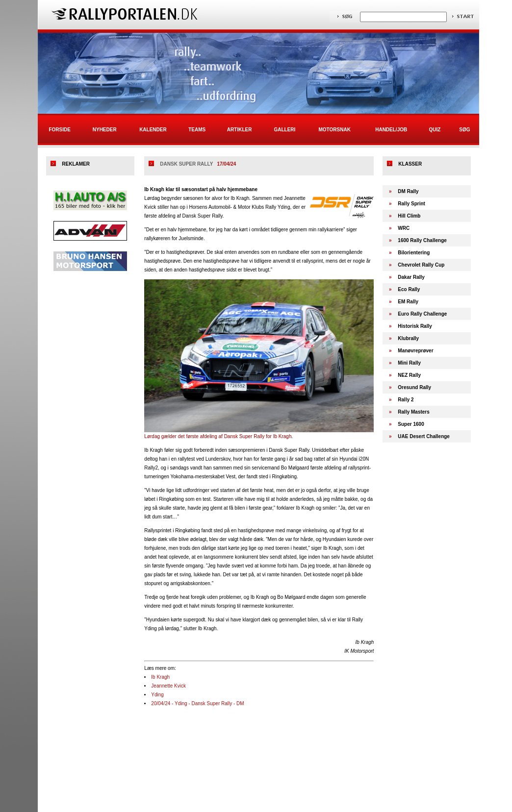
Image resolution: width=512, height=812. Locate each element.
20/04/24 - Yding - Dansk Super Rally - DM (197, 703)
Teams (197, 130)
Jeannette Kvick (168, 686)
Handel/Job (391, 130)
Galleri (284, 130)
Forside (59, 130)
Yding (157, 695)
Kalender (153, 130)
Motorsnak (335, 130)
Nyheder (105, 130)
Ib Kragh (160, 677)
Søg (464, 130)
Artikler (240, 130)
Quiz (435, 130)
